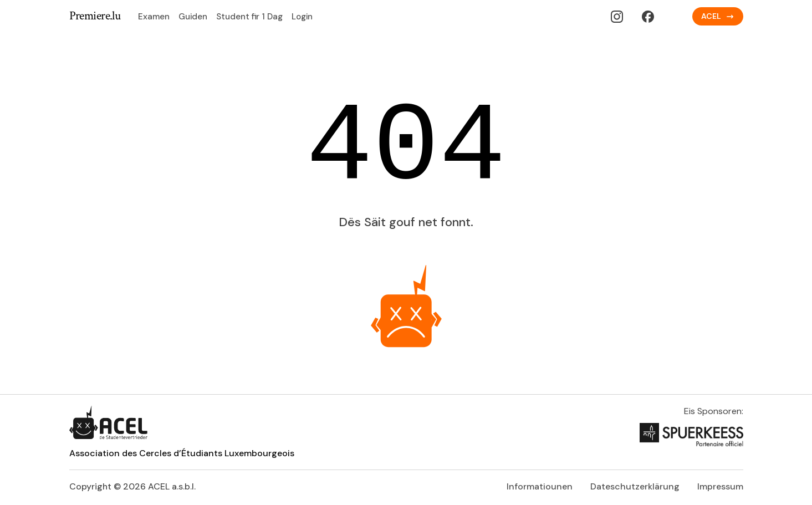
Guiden (193, 17)
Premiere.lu (95, 16)
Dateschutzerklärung (635, 486)
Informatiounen (540, 486)
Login (302, 17)
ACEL (718, 16)
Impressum (720, 486)
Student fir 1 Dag (249, 17)
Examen (154, 17)
